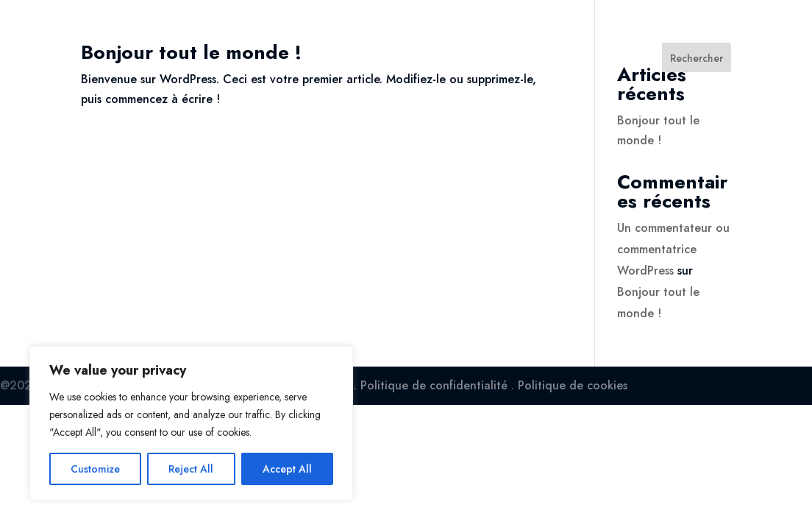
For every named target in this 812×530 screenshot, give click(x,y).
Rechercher (697, 58)
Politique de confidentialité (434, 385)
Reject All (191, 469)
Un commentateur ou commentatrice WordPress (673, 249)
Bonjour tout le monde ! (191, 52)
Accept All (287, 469)
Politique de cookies (573, 385)
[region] (191, 423)
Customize (95, 469)
